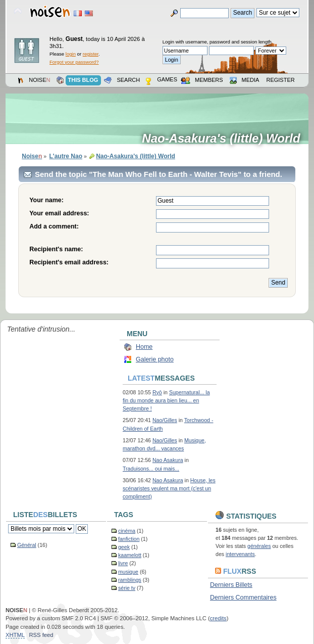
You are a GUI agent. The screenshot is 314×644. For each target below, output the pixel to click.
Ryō (157, 392)
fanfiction (129, 539)
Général (27, 545)
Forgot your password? (74, 62)
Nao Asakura (168, 460)
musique (128, 572)
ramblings (130, 580)
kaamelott (130, 555)
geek (124, 547)
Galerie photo (155, 359)
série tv (127, 588)
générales (259, 546)
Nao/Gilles (165, 420)
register (91, 54)
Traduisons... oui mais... (151, 469)
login (71, 54)
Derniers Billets (231, 585)
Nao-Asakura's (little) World (224, 139)
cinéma (127, 531)
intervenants (240, 554)
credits (218, 618)
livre (123, 563)
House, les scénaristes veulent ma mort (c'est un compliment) (169, 488)
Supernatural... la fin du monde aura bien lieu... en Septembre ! (166, 400)
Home (144, 347)
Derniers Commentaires (243, 597)
